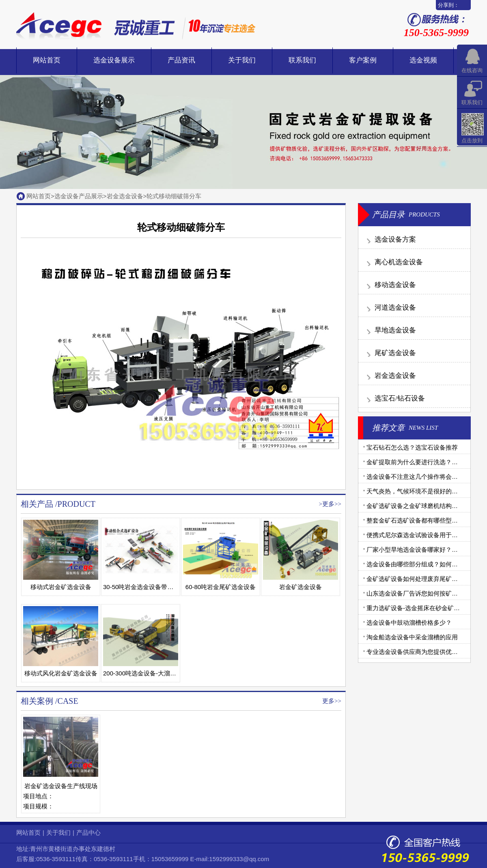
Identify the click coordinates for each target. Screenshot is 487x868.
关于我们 (242, 60)
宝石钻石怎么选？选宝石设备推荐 (412, 447)
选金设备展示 (114, 60)
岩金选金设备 (125, 196)
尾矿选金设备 (395, 353)
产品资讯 (181, 60)
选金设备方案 (395, 239)
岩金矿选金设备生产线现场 (61, 786)
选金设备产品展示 (79, 196)
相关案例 (37, 701)
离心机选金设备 (399, 262)
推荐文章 (388, 428)
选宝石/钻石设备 (400, 398)
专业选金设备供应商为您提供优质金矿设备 (424, 652)
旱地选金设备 (395, 330)
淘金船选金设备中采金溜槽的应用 (412, 637)
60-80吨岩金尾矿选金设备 (221, 587)
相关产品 (37, 504)
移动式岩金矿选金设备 (61, 587)
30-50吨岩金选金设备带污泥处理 (147, 587)
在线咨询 (472, 70)
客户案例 (363, 60)
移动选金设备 (395, 285)
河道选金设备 (395, 308)
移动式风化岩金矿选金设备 (61, 673)
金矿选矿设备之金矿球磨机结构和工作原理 (424, 506)
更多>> (332, 504)
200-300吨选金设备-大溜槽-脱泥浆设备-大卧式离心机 (175, 673)
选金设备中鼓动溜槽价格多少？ (409, 623)
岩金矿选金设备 (301, 587)
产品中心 (88, 833)
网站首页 (47, 60)
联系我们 (302, 60)
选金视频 (423, 60)
